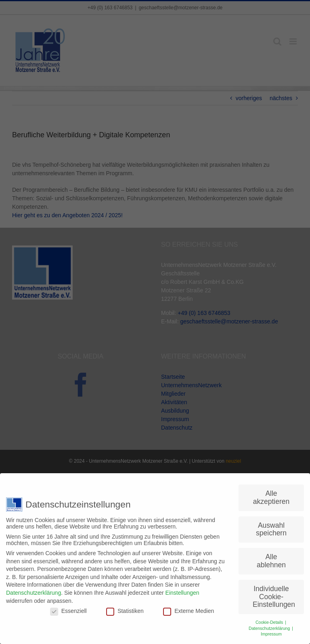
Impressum (271, 631)
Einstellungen (182, 589)
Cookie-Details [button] (270, 619)
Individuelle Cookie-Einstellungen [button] (274, 593)
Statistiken (125, 608)
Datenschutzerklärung (34, 589)
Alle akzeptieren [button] (271, 494)
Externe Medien (189, 608)
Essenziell (68, 608)
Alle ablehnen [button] (271, 558)
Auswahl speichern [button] (271, 526)
